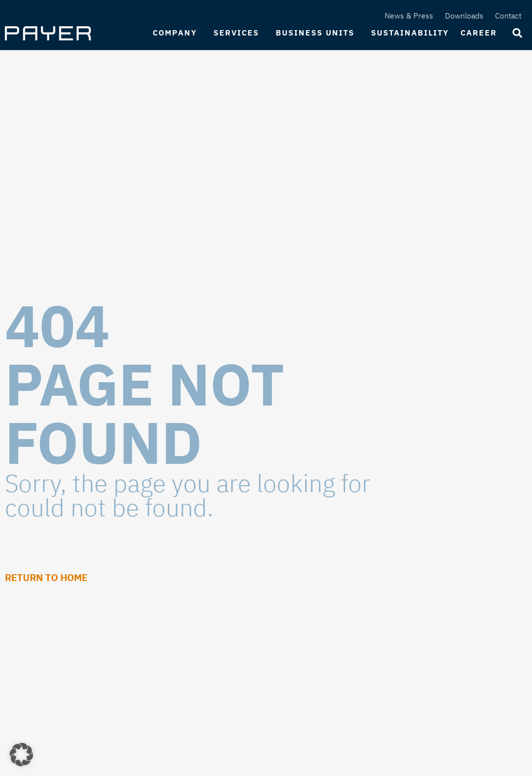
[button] (21, 755)
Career (481, 33)
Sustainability (410, 33)
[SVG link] (48, 33)
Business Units (318, 33)
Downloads (464, 16)
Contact (508, 16)
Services (239, 33)
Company (177, 33)
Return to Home (46, 577)
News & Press (409, 16)
